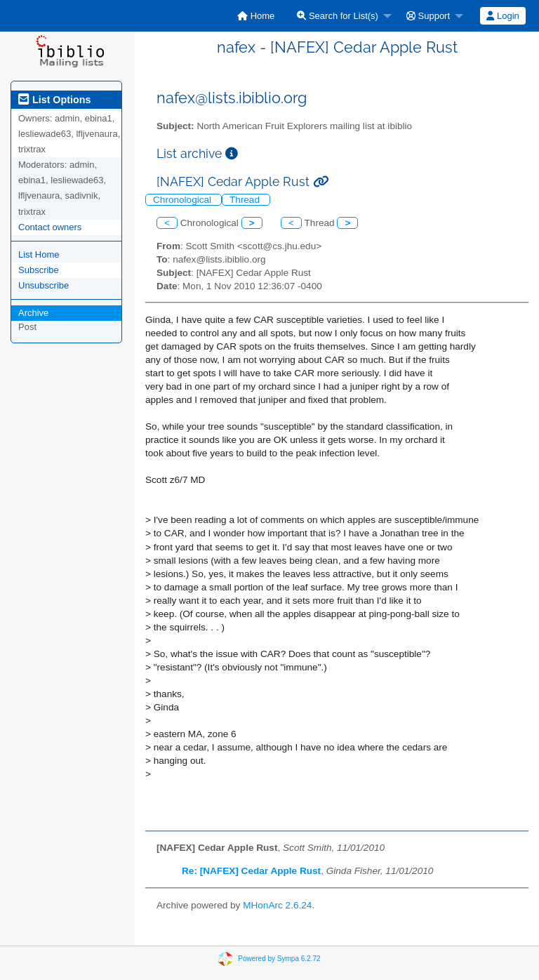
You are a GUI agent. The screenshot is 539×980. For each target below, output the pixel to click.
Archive (33, 313)
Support (428, 16)
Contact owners (50, 227)
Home (256, 16)
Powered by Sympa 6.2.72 (279, 958)
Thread (246, 200)
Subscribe (39, 270)
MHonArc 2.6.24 (277, 905)
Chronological (184, 200)
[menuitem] (256, 16)
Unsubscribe (44, 285)
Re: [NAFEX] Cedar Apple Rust (251, 871)
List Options (54, 100)
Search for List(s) (338, 16)
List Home (39, 254)
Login (503, 16)
